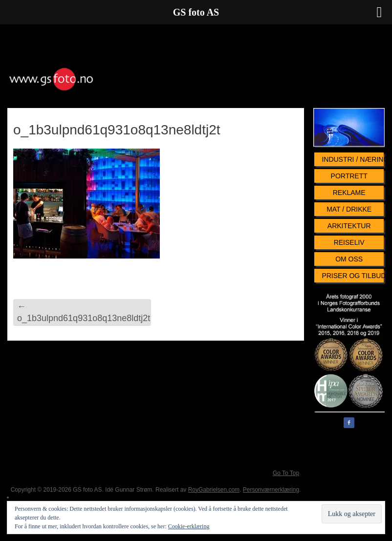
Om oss (349, 259)
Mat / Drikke (349, 209)
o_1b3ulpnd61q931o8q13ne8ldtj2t (84, 312)
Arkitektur (349, 226)
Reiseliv (349, 242)
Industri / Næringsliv (353, 159)
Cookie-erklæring (189, 526)
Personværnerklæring (271, 490)
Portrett (349, 176)
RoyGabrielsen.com (214, 490)
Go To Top (286, 473)
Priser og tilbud (353, 276)
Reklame (349, 193)
